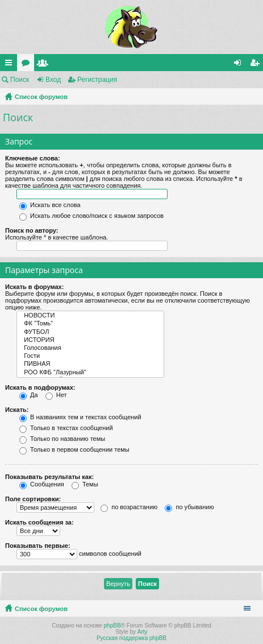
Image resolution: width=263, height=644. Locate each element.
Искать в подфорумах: (40, 387)
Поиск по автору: (32, 230)
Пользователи (45, 65)
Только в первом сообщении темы (74, 449)
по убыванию (189, 507)
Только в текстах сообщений (66, 428)
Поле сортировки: (33, 499)
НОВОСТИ (90, 316)
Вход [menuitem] (240, 65)
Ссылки (11, 65)
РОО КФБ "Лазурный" (90, 373)
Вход (53, 80)
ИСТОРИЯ (90, 340)
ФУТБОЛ (90, 332)
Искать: (17, 410)
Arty (143, 632)
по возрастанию (129, 507)
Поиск (20, 80)
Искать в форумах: (34, 287)
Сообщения (42, 484)
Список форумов (41, 97)
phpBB (112, 626)
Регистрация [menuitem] (257, 65)
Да (29, 395)
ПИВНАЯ (90, 364)
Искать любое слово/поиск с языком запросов (91, 216)
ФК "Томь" (90, 324)
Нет (56, 395)
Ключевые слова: (33, 158)
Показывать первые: (38, 546)
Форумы (28, 65)
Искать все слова (50, 205)
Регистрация (97, 80)
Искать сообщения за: (39, 522)
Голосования (90, 348)
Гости (90, 356)
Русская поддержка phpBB (131, 638)
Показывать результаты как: (49, 477)
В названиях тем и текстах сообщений (80, 417)
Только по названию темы (62, 439)
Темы (85, 484)
